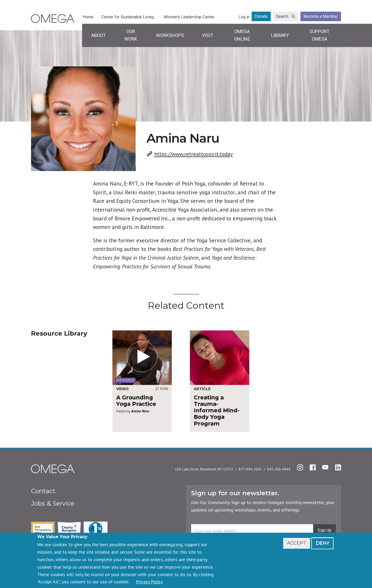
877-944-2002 (250, 469)
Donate (261, 16)
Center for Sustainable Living (128, 17)
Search (282, 16)
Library (280, 35)
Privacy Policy (149, 582)
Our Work (131, 35)
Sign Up (324, 530)
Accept (297, 543)
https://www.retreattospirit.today (193, 154)
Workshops (170, 35)
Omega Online (242, 35)
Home (88, 17)
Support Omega (319, 35)
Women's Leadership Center (189, 17)
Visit (208, 35)
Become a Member (321, 16)
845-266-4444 (279, 469)
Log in (244, 17)
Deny (322, 543)
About (98, 35)
